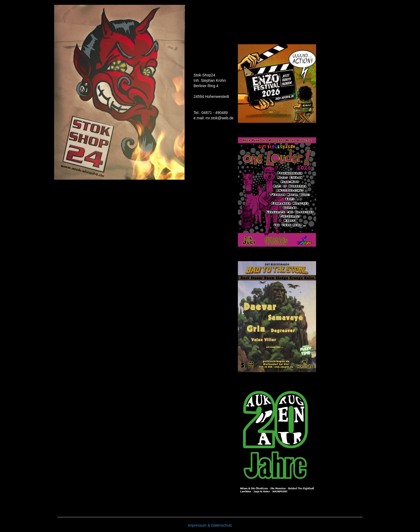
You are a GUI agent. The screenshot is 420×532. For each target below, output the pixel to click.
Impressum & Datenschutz (210, 525)
